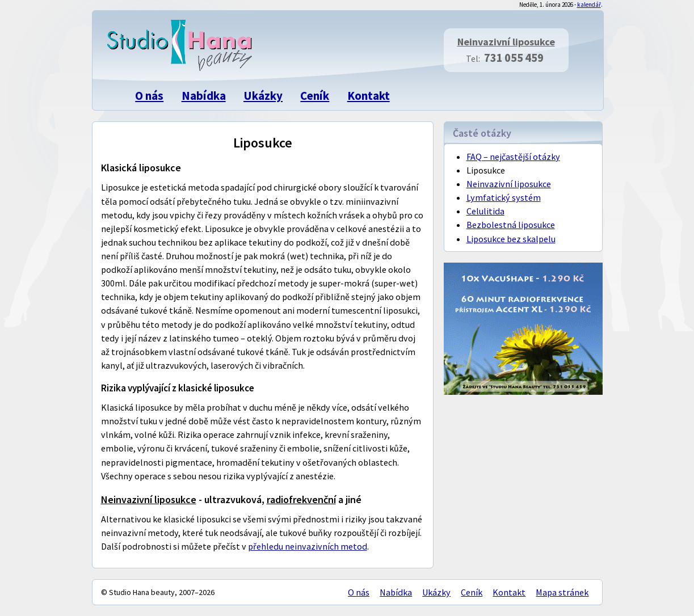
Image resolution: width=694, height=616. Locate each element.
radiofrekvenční (301, 499)
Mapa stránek (562, 592)
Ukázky (263, 96)
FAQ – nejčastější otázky (513, 157)
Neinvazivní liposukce (506, 42)
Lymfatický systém (504, 197)
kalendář (589, 5)
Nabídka (204, 96)
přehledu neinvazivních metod (308, 546)
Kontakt (369, 96)
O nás (149, 96)
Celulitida (485, 211)
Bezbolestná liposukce (511, 225)
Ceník (315, 96)
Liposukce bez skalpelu (511, 239)
